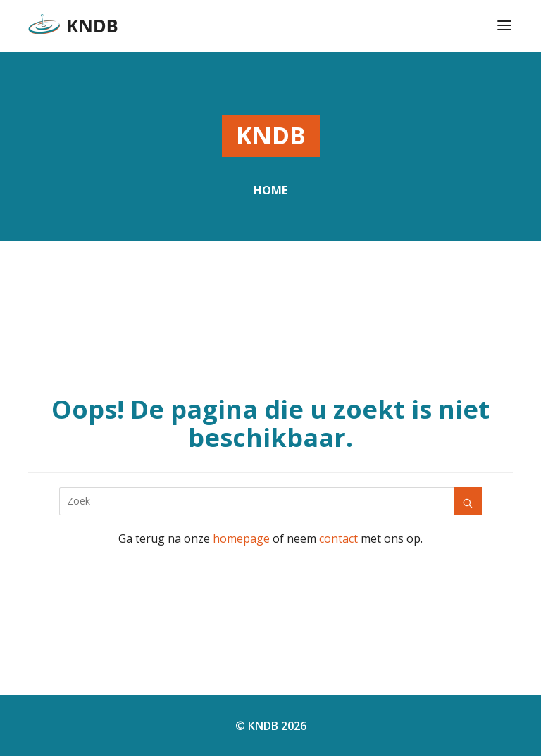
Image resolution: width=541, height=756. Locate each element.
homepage (241, 538)
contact (338, 538)
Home (270, 190)
